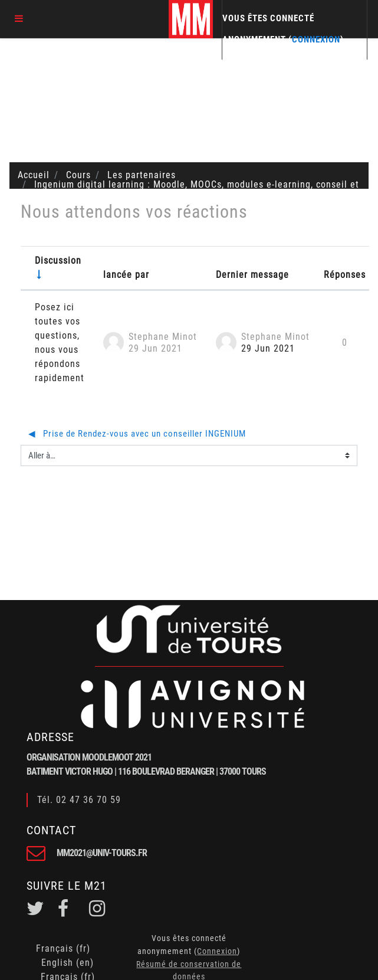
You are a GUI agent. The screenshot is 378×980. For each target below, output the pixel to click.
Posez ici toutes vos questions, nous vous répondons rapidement (60, 342)
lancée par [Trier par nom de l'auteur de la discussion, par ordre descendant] (126, 275)
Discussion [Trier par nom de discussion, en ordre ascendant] (58, 260)
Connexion (316, 40)
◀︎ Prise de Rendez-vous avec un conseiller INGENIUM (137, 434)
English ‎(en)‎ (68, 963)
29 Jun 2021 (268, 348)
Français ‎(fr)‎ (63, 948)
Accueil (34, 175)
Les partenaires (142, 175)
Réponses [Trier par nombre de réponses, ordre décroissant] (345, 275)
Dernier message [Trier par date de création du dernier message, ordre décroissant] (252, 275)
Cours (78, 175)
